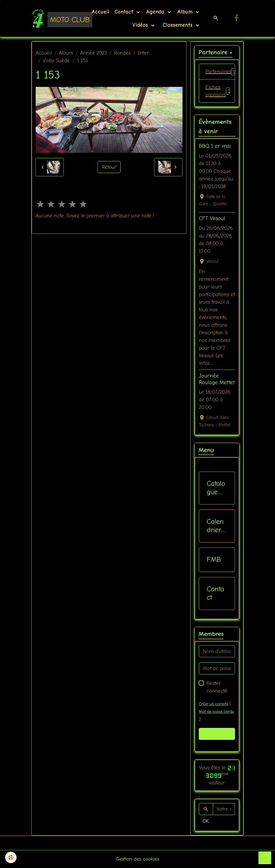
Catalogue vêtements (216, 488)
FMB (214, 559)
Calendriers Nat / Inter (215, 526)
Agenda (156, 12)
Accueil (100, 12)
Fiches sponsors (218, 91)
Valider (217, 734)
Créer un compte (214, 704)
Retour (109, 167)
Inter (143, 53)
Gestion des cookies (137, 859)
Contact (125, 12)
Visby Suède (56, 61)
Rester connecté (217, 687)
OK (206, 821)
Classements (178, 25)
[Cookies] (11, 857)
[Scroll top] (265, 858)
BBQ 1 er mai (215, 146)
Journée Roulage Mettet (217, 379)
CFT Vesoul (212, 218)
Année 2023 (94, 53)
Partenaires (220, 72)
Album (186, 12)
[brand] (55, 18)
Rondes (122, 53)
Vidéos (141, 25)
